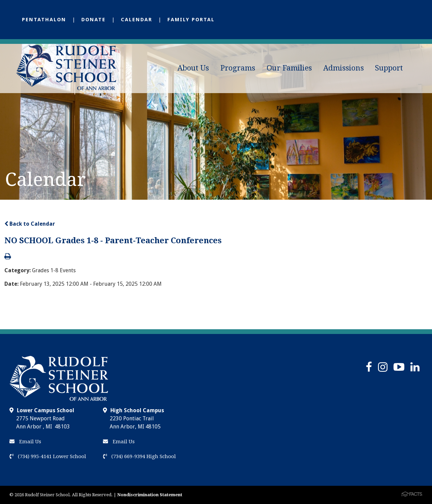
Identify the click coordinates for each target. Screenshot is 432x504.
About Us (193, 68)
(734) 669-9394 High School (139, 456)
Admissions (344, 68)
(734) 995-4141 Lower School (48, 456)
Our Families (289, 68)
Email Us (25, 442)
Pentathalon (44, 20)
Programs (238, 68)
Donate (93, 20)
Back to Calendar (30, 224)
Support (389, 68)
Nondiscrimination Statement (150, 495)
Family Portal (191, 20)
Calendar (137, 20)
